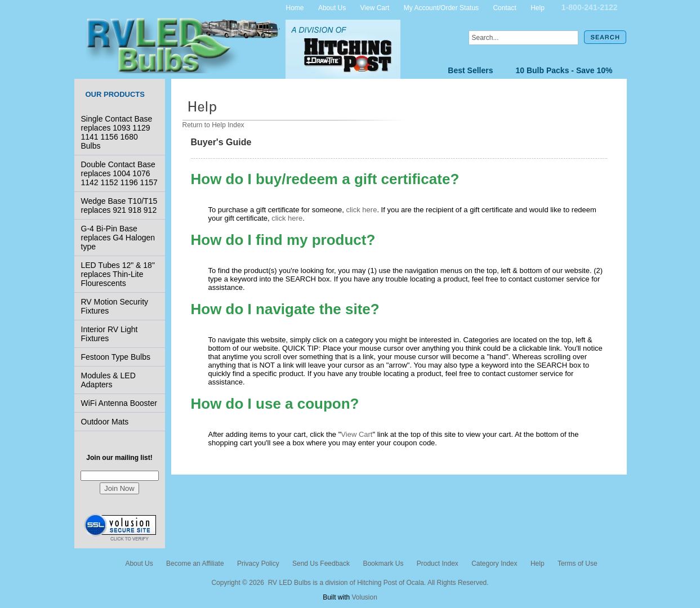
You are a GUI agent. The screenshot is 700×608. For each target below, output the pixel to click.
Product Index (438, 564)
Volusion (364, 597)
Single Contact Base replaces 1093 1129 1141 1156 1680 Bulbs (117, 132)
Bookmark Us (383, 564)
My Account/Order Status (441, 7)
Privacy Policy (258, 564)
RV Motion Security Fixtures (115, 306)
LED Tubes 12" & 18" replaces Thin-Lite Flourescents (118, 274)
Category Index (494, 564)
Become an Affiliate (195, 564)
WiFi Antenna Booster (119, 403)
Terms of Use (578, 564)
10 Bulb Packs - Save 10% (564, 70)
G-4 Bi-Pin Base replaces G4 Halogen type (118, 238)
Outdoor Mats (105, 422)
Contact (504, 7)
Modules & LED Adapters (108, 380)
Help (538, 7)
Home (295, 7)
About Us (332, 7)
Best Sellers (470, 70)
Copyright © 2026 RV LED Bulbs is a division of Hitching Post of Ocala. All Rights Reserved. (350, 583)
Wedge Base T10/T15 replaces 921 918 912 (119, 205)
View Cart (375, 7)
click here (361, 210)
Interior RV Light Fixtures (110, 334)
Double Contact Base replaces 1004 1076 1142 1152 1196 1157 (119, 173)
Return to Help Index (213, 125)
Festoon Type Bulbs (116, 357)
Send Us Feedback (321, 564)
